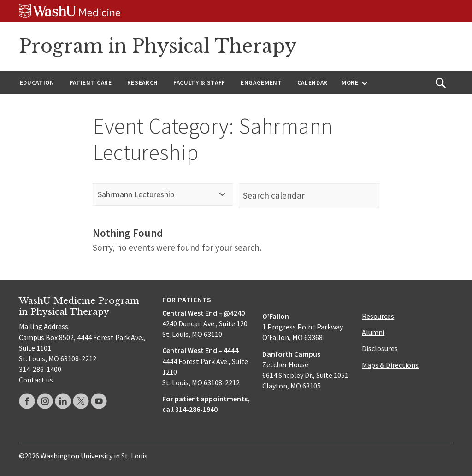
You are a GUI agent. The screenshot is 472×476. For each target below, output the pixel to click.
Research (143, 83)
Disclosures (380, 348)
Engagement (261, 83)
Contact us (36, 380)
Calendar (313, 83)
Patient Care (91, 83)
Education (37, 83)
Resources (378, 316)
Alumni (373, 332)
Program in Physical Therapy (158, 46)
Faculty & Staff (199, 83)
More (350, 83)
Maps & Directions (390, 365)
